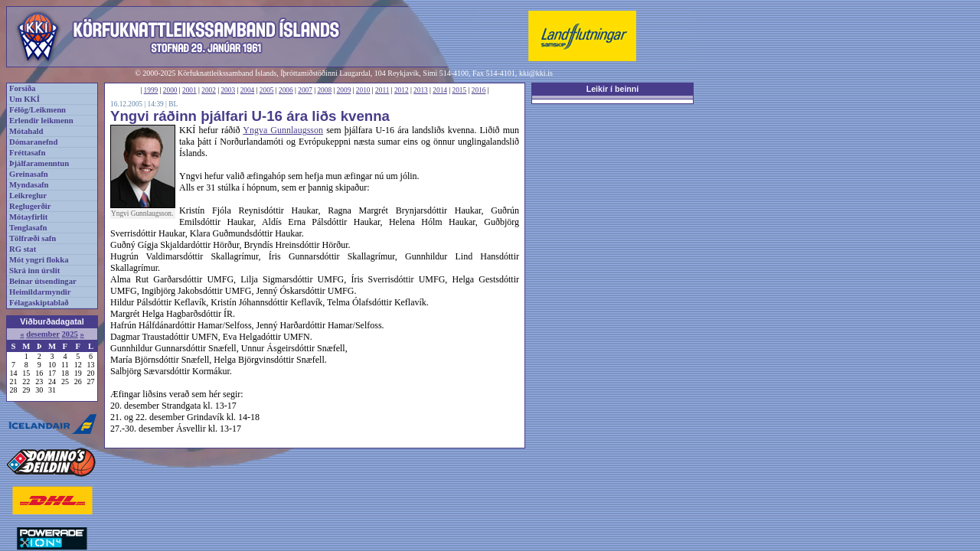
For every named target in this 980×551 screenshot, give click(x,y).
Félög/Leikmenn (38, 110)
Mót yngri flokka (39, 260)
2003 (228, 90)
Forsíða (22, 88)
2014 (440, 90)
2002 (209, 90)
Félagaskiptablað (39, 303)
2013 (421, 90)
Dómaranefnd (33, 142)
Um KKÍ (24, 99)
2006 (286, 90)
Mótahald (26, 131)
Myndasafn (29, 185)
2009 (344, 90)
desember (43, 334)
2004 (248, 90)
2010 (363, 90)
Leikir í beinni (613, 89)
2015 (460, 90)
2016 (479, 90)
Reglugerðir (30, 206)
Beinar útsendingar (43, 281)
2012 (402, 90)
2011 (382, 90)
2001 (189, 90)
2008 (324, 90)
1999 (151, 90)
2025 (69, 334)
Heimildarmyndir (40, 292)
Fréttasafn (27, 153)
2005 (267, 90)
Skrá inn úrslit (34, 271)
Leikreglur (28, 196)
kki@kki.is (536, 73)
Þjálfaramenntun (39, 163)
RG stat (23, 249)
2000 (170, 90)
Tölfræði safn (33, 238)
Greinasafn (29, 174)
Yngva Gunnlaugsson (283, 130)
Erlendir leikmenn (41, 121)
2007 (305, 90)
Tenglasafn (28, 228)
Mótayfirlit (28, 217)
